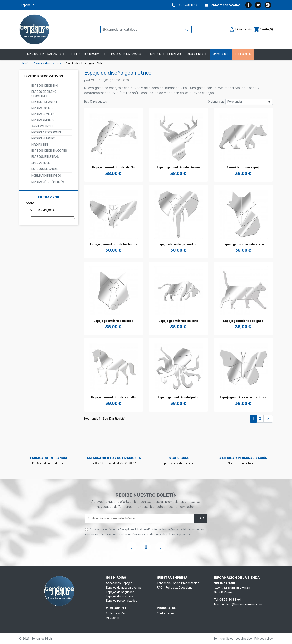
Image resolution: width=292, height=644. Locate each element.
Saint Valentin (42, 126)
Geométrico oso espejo (243, 168)
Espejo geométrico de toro (178, 321)
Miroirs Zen (40, 145)
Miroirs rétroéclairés (48, 182)
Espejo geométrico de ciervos (178, 168)
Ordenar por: (216, 102)
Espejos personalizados (122, 601)
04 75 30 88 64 (185, 5)
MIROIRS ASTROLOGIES (46, 133)
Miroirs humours (43, 139)
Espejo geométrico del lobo (113, 321)
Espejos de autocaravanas (124, 588)
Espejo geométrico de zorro (243, 244)
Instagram (268, 5)
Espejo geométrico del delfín (113, 168)
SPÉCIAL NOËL (41, 163)
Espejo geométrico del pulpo (178, 398)
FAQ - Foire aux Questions (175, 588)
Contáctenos (166, 614)
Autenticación (115, 614)
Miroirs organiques (46, 102)
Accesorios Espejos (119, 583)
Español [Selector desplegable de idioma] (26, 5)
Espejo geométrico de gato (243, 321)
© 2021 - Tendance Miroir (36, 639)
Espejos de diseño (45, 86)
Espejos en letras (45, 157)
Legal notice (244, 639)
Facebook (248, 5)
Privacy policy (264, 639)
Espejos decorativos (43, 76)
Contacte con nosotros (222, 5)
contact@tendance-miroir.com (241, 604)
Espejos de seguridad (120, 592)
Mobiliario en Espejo (46, 176)
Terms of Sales (224, 639)
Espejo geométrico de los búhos (114, 244)
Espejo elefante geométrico (178, 244)
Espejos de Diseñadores (49, 151)
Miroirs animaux (43, 120)
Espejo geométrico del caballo (113, 398)
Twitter (258, 5)
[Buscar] (146, 29)
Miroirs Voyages (43, 114)
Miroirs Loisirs (42, 108)
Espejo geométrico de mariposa (243, 398)
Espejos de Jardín (45, 169)
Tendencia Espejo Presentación (178, 583)
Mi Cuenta (113, 618)
